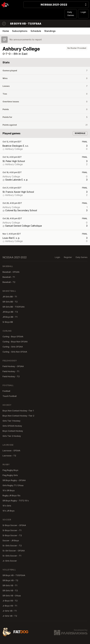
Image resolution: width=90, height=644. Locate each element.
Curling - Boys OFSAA (13, 337)
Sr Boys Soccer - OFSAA (14, 525)
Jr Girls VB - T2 (10, 616)
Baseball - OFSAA (11, 272)
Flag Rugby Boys (10, 470)
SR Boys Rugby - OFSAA (14, 480)
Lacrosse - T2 (9, 456)
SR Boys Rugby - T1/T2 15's (16, 501)
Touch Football (10, 396)
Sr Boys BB (8, 322)
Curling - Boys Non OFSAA (15, 342)
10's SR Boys (9, 490)
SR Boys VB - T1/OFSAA (14, 575)
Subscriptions (20, 31)
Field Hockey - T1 (11, 371)
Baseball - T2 (9, 282)
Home (6, 31)
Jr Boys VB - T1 (10, 606)
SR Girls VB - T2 (10, 591)
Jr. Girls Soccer (10, 561)
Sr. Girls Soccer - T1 (12, 556)
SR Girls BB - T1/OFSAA (14, 307)
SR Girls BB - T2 (10, 302)
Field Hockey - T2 (11, 376)
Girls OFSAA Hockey (12, 426)
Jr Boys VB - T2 (10, 601)
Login (83, 12)
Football (6, 391)
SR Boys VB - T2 (10, 580)
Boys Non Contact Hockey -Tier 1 (18, 411)
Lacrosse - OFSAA (11, 451)
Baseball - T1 (9, 277)
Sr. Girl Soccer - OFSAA (14, 551)
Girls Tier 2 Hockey (12, 436)
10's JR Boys (9, 511)
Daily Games (71, 14)
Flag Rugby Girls (10, 475)
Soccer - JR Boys (11, 541)
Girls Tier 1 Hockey (11, 421)
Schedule (36, 31)
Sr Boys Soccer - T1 (12, 530)
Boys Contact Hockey (13, 431)
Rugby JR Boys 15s (11, 496)
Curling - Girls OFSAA (13, 347)
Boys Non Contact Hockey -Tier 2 (18, 416)
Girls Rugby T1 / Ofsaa (13, 485)
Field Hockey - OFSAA (13, 366)
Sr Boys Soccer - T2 (12, 535)
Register (68, 257)
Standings (50, 31)
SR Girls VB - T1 (10, 585)
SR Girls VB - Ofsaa (12, 596)
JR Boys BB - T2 (10, 312)
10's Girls (7, 506)
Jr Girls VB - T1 (10, 611)
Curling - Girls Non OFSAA (15, 352)
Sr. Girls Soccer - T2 (12, 546)
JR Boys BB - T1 (10, 317)
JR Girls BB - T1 (10, 297)
